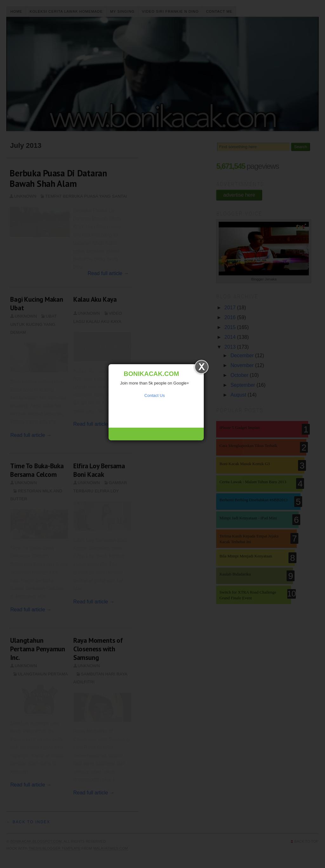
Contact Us (155, 395)
